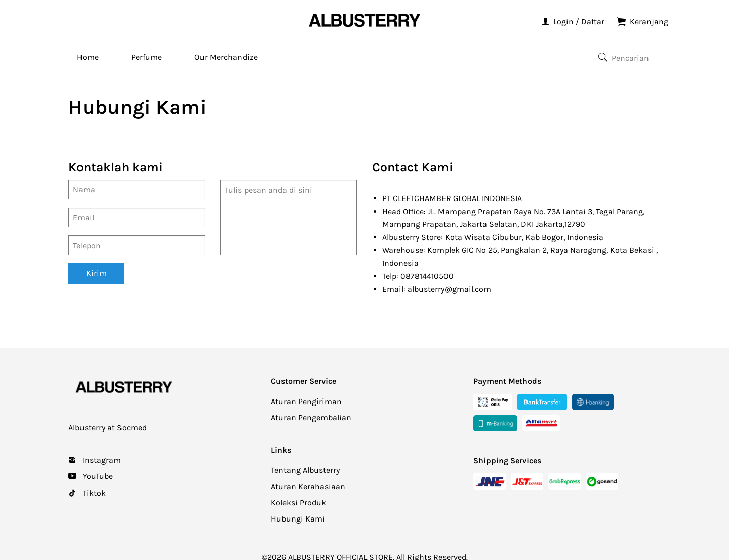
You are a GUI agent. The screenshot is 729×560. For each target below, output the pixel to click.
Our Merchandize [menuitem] (226, 57)
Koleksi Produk (298, 503)
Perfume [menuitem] (147, 57)
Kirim (96, 273)
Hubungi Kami (298, 519)
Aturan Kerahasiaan (308, 486)
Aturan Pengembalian (311, 417)
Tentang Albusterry (305, 470)
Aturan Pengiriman (306, 401)
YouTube (97, 476)
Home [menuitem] (88, 57)
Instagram (101, 460)
